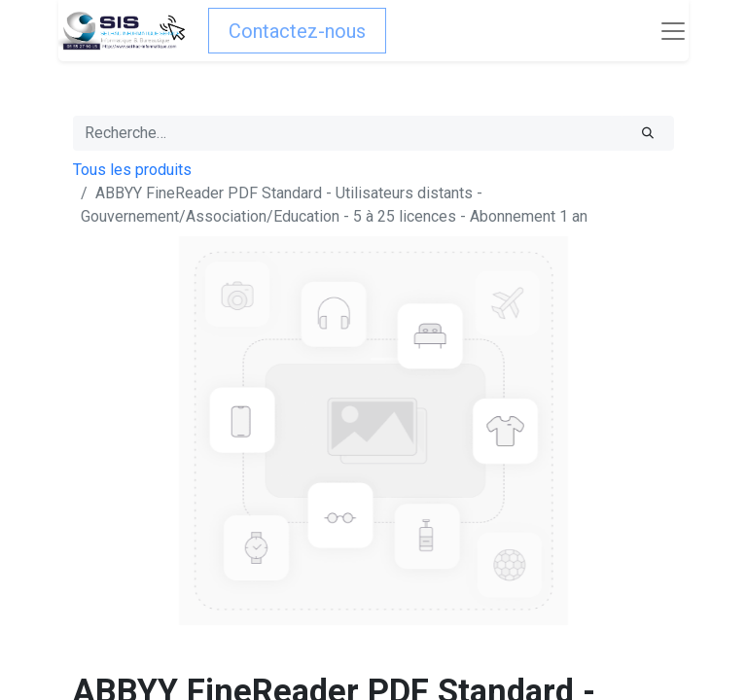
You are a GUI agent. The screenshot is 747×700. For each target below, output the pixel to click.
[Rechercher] (648, 133)
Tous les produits (132, 170)
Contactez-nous (297, 31)
